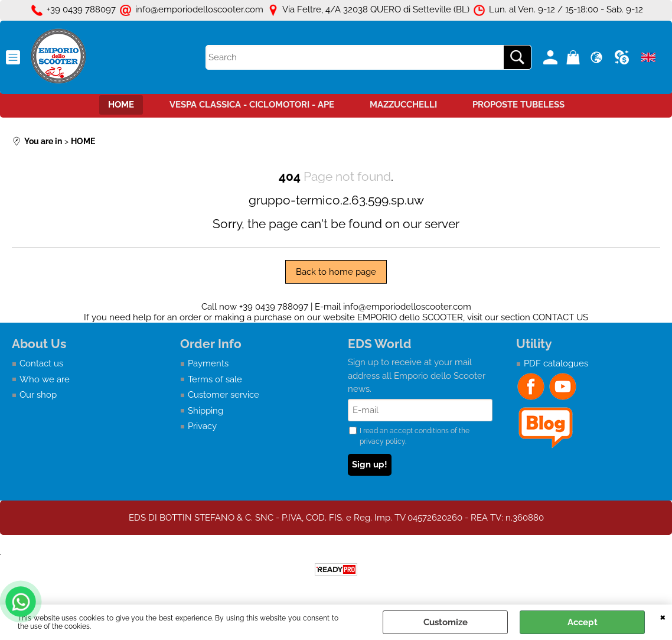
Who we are (45, 379)
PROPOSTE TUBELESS (518, 105)
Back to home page (336, 272)
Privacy (202, 426)
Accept (583, 622)
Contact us (41, 363)
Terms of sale (215, 379)
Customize (446, 622)
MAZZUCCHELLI (403, 105)
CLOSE (663, 616)
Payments (208, 363)
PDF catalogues (556, 363)
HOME (121, 105)
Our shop (38, 395)
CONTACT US (560, 317)
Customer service (224, 395)
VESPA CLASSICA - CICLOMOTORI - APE (252, 105)
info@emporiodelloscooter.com (407, 307)
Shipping (205, 411)
